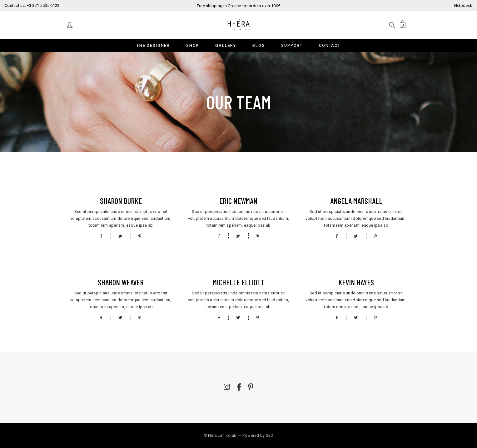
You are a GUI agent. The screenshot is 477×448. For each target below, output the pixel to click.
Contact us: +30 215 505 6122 (32, 5)
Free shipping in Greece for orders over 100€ (238, 6)
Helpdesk (463, 5)
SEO (270, 435)
